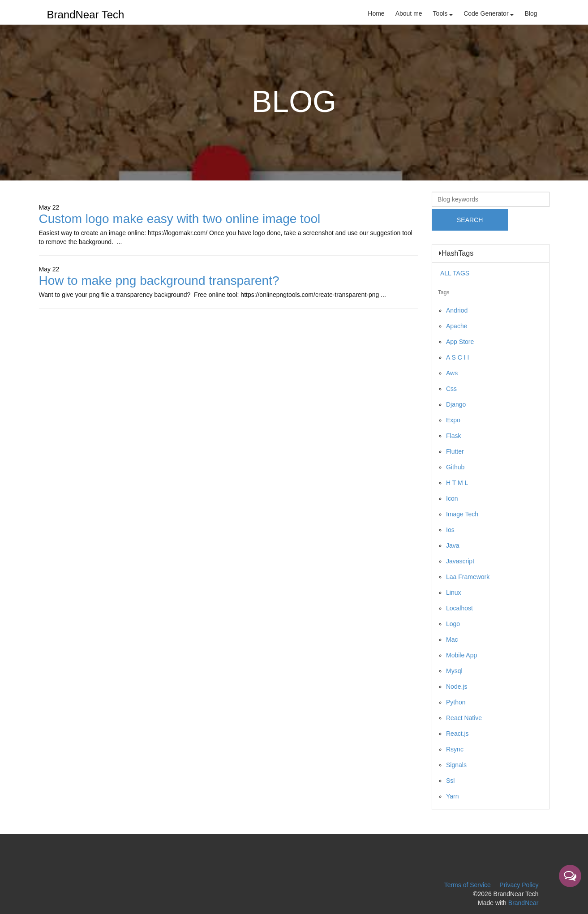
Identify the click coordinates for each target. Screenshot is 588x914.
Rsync (455, 749)
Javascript (460, 561)
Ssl (450, 781)
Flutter (455, 451)
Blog (531, 13)
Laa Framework (468, 577)
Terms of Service (468, 885)
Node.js (457, 687)
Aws (452, 373)
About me (409, 13)
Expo (453, 420)
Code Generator (489, 13)
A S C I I (457, 357)
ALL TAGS (455, 273)
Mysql (454, 671)
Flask (453, 436)
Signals (456, 765)
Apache (457, 326)
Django (456, 404)
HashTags (456, 253)
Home (376, 13)
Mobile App (461, 655)
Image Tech (462, 514)
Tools (443, 13)
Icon (452, 498)
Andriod (457, 310)
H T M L (457, 483)
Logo (453, 624)
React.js (457, 734)
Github (455, 467)
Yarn (453, 796)
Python (456, 702)
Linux (453, 592)
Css (451, 389)
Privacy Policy (519, 885)
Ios (450, 530)
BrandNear (524, 903)
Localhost (459, 608)
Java (453, 545)
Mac (452, 639)
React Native (464, 718)
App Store (460, 342)
